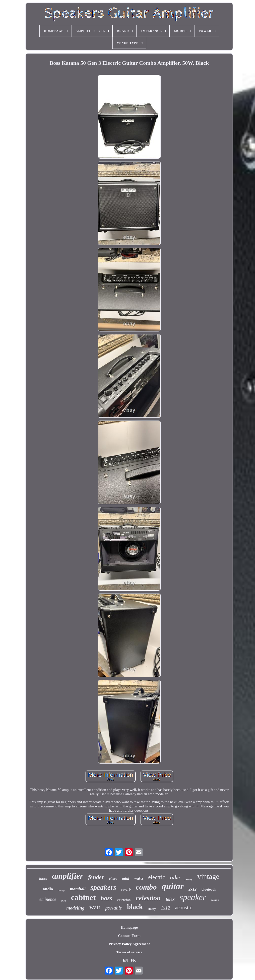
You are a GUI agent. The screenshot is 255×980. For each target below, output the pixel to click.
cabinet (83, 897)
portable (114, 908)
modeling (76, 908)
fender (96, 877)
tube (175, 877)
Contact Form (129, 936)
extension (124, 900)
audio (48, 889)
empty (152, 909)
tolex (170, 899)
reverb (126, 889)
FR (133, 960)
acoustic (184, 908)
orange (62, 890)
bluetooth (209, 889)
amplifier (68, 876)
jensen (43, 879)
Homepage (129, 927)
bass (107, 898)
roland (215, 900)
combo (146, 887)
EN (125, 960)
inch (64, 901)
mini (126, 878)
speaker (193, 897)
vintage (208, 876)
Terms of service (129, 952)
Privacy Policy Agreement (129, 944)
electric (157, 877)
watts (139, 878)
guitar (173, 886)
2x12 (192, 889)
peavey (189, 879)
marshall (78, 889)
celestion (148, 898)
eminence (48, 899)
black (135, 907)
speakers (103, 887)
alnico (113, 879)
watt (95, 907)
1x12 (165, 908)
